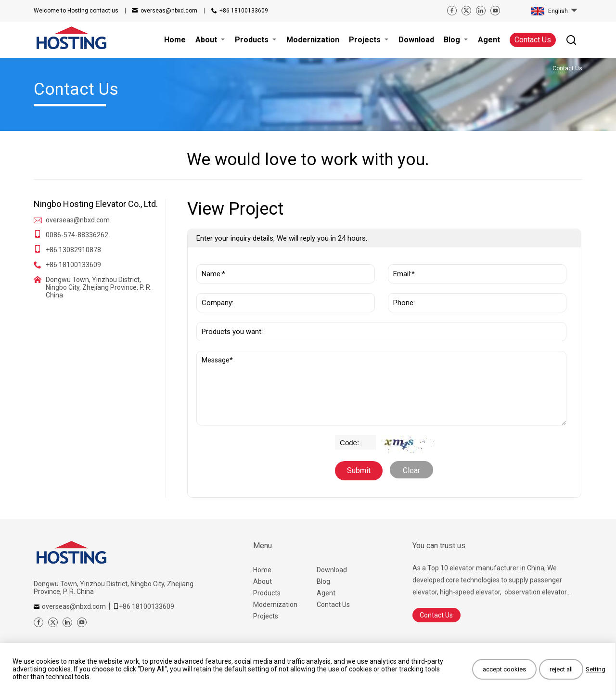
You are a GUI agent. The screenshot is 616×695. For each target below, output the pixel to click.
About (263, 581)
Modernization (275, 605)
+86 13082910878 (73, 250)
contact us (76, 11)
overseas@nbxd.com (169, 11)
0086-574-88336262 (77, 235)
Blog (323, 581)
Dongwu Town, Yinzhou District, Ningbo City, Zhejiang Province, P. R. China (99, 287)
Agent (326, 593)
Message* (381, 388)
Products (267, 593)
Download (332, 570)
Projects (266, 616)
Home (262, 570)
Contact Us (533, 40)
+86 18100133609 (244, 11)
